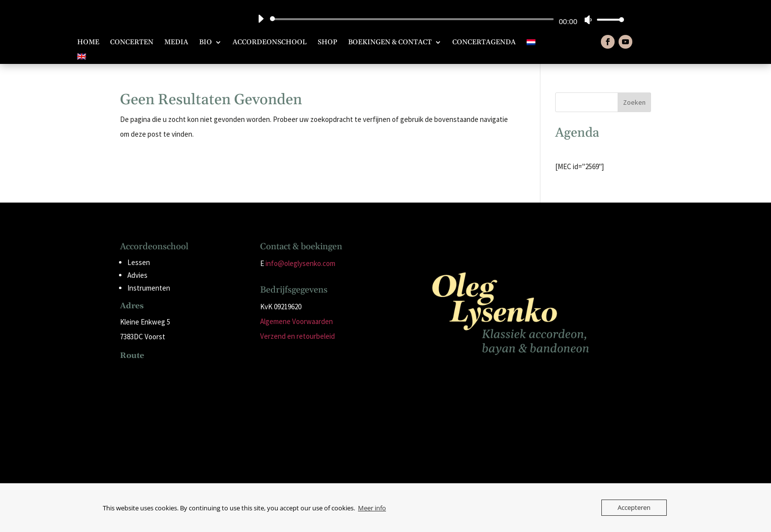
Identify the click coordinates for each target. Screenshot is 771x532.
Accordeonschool (270, 43)
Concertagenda (484, 43)
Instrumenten (149, 288)
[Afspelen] (261, 19)
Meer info (372, 508)
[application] (437, 19)
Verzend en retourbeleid (297, 336)
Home (88, 43)
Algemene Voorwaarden (297, 321)
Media (176, 43)
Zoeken (634, 102)
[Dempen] (588, 20)
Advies (137, 275)
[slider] (414, 19)
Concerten (132, 43)
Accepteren (634, 507)
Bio (206, 43)
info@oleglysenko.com (300, 263)
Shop (327, 43)
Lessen (139, 262)
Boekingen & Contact (390, 43)
